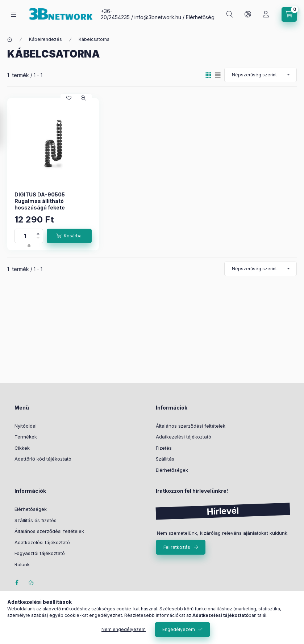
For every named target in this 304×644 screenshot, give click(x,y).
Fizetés (164, 448)
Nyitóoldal (26, 426)
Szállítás (165, 459)
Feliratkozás (177, 547)
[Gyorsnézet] (83, 98)
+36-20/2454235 (115, 14)
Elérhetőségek (172, 470)
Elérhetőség (200, 17)
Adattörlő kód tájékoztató (43, 459)
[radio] (218, 75)
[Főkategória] (10, 39)
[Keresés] (230, 14)
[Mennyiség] (25, 236)
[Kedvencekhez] (69, 98)
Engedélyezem (179, 629)
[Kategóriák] (14, 15)
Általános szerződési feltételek (191, 426)
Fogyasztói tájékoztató (40, 553)
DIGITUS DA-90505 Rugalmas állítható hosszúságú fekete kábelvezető (40, 204)
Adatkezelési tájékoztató (184, 437)
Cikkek (22, 448)
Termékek (26, 437)
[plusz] (38, 232)
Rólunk (22, 564)
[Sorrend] (261, 75)
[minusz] (38, 239)
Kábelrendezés (45, 39)
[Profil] (266, 14)
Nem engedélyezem (124, 629)
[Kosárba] (69, 236)
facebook (17, 582)
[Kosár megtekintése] (289, 14)
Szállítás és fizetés (36, 520)
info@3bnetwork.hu (158, 17)
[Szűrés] (7, 128)
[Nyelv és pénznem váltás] (248, 14)
